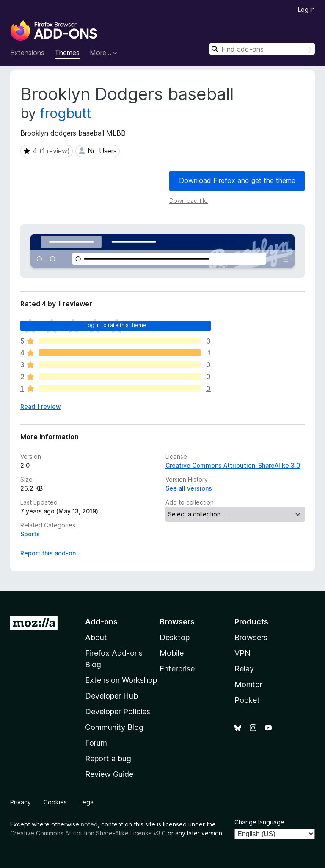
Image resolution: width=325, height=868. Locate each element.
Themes (67, 53)
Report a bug (108, 758)
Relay (244, 669)
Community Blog (114, 727)
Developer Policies (118, 711)
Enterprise (177, 669)
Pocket (247, 700)
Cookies (55, 802)
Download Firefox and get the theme (237, 180)
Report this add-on (48, 553)
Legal (87, 802)
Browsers (251, 637)
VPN (242, 653)
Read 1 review (41, 406)
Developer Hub (112, 696)
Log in (306, 10)
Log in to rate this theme (116, 325)
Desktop (175, 637)
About (96, 637)
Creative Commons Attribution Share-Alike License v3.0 (88, 833)
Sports (30, 534)
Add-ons (101, 622)
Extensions (27, 53)
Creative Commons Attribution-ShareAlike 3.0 (233, 465)
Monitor (248, 684)
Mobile (172, 653)
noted (89, 824)
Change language (259, 822)
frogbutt (66, 113)
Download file (189, 201)
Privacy (21, 802)
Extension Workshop (121, 680)
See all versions (189, 488)
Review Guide (109, 774)
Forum (96, 743)
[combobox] (262, 49)
